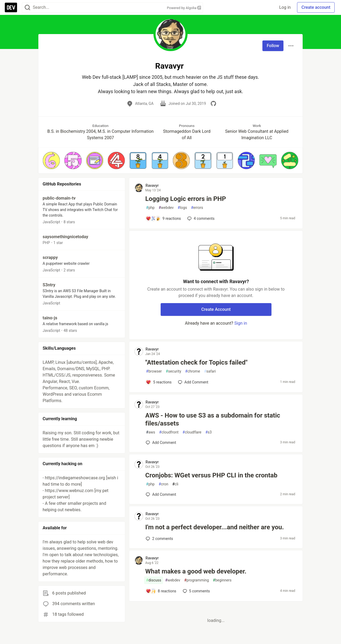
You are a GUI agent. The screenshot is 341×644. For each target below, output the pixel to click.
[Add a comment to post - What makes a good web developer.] (161, 591)
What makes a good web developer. (196, 571)
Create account (316, 7)
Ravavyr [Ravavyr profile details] (152, 185)
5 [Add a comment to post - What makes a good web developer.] (196, 591)
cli (175, 484)
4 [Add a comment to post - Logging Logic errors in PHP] (200, 218)
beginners (222, 580)
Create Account (216, 309)
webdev (166, 208)
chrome (193, 371)
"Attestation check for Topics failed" (196, 362)
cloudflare (192, 432)
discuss (154, 580)
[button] (51, 160)
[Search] (27, 8)
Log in (285, 7)
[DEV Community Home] (11, 7)
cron (163, 484)
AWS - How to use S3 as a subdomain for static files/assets (213, 419)
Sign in (241, 323)
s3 (209, 432)
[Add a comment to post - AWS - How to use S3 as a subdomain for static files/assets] (161, 443)
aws (151, 432)
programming (196, 580)
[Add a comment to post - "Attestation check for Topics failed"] (159, 382)
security (173, 371)
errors (197, 208)
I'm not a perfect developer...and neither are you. (214, 527)
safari (210, 371)
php (150, 208)
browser (154, 371)
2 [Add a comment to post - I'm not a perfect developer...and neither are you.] (159, 539)
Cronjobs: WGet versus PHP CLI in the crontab (211, 475)
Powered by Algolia (184, 8)
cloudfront (169, 432)
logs (182, 208)
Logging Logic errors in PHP (186, 199)
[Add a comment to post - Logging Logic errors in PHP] (163, 218)
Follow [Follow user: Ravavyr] (273, 46)
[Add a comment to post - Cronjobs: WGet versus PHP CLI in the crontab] (161, 494)
